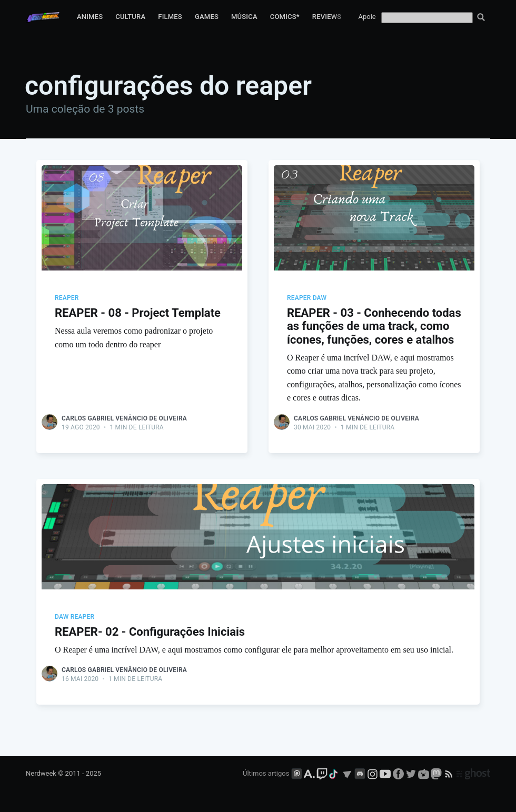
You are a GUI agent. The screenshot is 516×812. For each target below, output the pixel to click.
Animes (90, 17)
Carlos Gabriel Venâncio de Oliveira (124, 418)
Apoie (367, 17)
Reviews (327, 17)
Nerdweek (41, 773)
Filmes (170, 17)
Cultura (130, 17)
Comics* (285, 17)
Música (244, 17)
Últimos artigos (266, 773)
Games (207, 17)
